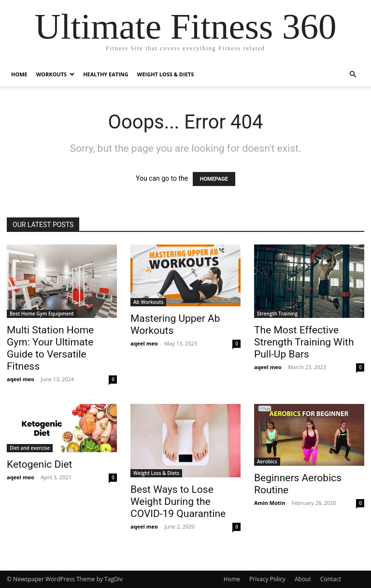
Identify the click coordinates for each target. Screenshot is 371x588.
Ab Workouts (148, 302)
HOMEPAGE (214, 179)
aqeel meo (21, 379)
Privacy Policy (267, 579)
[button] (353, 75)
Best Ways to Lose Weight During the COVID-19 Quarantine (178, 502)
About (303, 579)
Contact (331, 579)
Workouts (51, 74)
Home (19, 74)
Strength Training (277, 314)
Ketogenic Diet (39, 464)
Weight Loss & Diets (165, 74)
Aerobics (267, 461)
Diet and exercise (30, 448)
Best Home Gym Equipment (42, 314)
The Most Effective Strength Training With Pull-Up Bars (304, 342)
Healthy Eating (106, 74)
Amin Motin (270, 503)
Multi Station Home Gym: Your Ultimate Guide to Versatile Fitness (50, 348)
